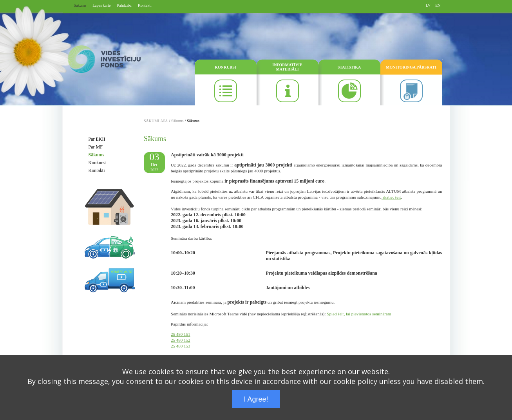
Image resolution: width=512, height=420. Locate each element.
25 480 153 (181, 346)
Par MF (96, 147)
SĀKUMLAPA (156, 121)
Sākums (80, 5)
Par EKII (97, 139)
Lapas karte (101, 5)
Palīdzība (124, 5)
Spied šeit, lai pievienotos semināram (359, 314)
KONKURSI (225, 67)
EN (438, 5)
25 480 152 (181, 340)
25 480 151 (181, 334)
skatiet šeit (391, 197)
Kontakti (145, 5)
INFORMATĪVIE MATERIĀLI (287, 67)
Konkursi (97, 163)
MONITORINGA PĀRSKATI (411, 67)
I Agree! (256, 399)
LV (428, 5)
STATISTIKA (349, 67)
